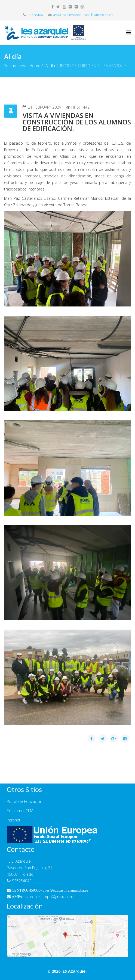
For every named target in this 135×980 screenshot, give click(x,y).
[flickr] (70, 7)
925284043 (36, 15)
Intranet (14, 820)
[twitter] (58, 7)
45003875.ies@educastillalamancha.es (83, 15)
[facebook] (53, 7)
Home (35, 66)
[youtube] (64, 7)
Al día (50, 66)
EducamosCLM (20, 811)
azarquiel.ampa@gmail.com (40, 897)
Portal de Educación (24, 801)
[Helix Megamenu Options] (129, 32)
